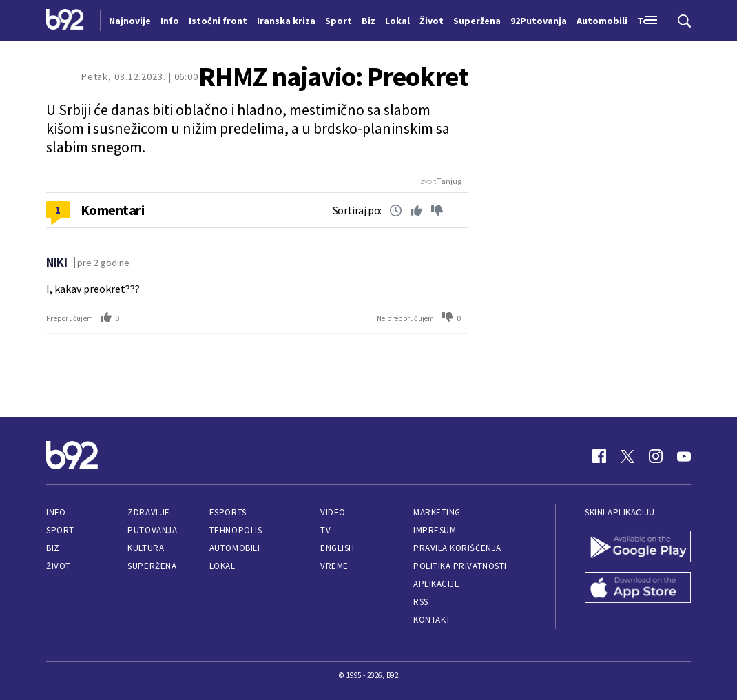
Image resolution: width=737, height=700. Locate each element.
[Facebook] (599, 456)
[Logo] (65, 21)
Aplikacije (436, 584)
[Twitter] (627, 456)
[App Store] (638, 589)
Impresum (435, 530)
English (338, 548)
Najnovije (130, 21)
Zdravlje (148, 512)
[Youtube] (684, 456)
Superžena (152, 566)
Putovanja (152, 530)
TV (325, 530)
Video (333, 512)
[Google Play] (638, 548)
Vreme (334, 566)
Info (56, 512)
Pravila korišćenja (457, 548)
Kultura (146, 548)
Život (59, 566)
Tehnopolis (236, 530)
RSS (421, 602)
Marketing (437, 512)
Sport (60, 530)
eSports (228, 512)
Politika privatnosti (460, 566)
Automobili (235, 548)
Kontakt (432, 620)
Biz (53, 548)
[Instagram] (656, 456)
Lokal (222, 566)
